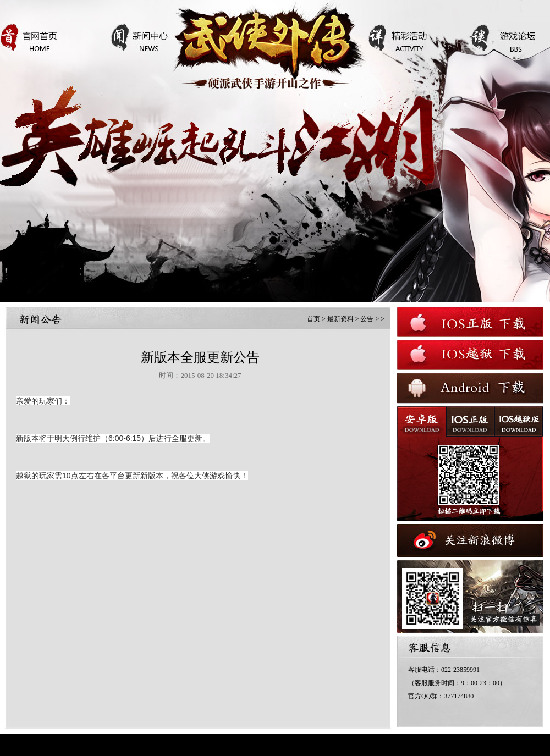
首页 (313, 319)
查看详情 (253, 222)
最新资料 (340, 319)
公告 (367, 319)
